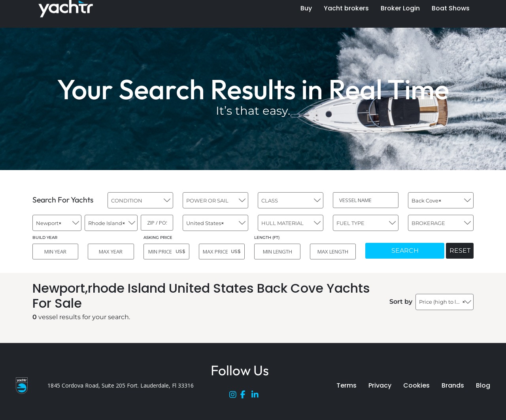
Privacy (380, 385)
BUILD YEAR (45, 237)
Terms (346, 385)
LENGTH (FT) (267, 237)
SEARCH (405, 251)
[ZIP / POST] (157, 223)
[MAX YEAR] (111, 252)
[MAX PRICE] (222, 252)
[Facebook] (246, 396)
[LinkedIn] (257, 396)
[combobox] (140, 200)
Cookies (416, 385)
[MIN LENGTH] (277, 252)
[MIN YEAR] (55, 252)
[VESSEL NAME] (366, 200)
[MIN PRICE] (166, 252)
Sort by (401, 302)
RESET (460, 251)
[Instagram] (235, 396)
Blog (483, 385)
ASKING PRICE (158, 237)
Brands (453, 385)
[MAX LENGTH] (333, 252)
